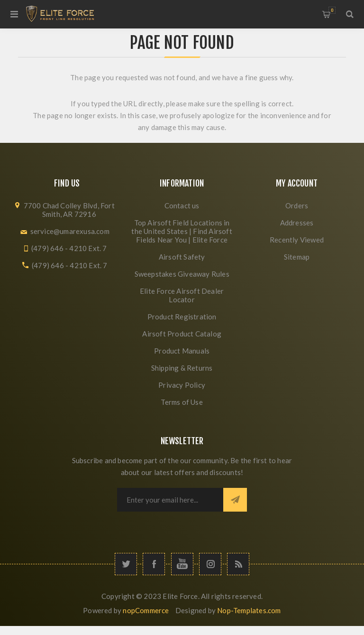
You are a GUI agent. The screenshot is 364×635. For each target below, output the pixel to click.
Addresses (297, 223)
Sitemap (297, 257)
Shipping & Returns (182, 368)
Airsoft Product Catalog (182, 334)
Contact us (182, 205)
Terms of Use (182, 402)
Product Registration (182, 317)
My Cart (332, 10)
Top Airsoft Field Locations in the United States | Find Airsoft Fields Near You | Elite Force (182, 231)
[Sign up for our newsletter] (170, 500)
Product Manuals (182, 351)
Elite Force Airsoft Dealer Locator (182, 295)
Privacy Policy (182, 385)
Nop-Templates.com (249, 610)
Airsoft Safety (182, 257)
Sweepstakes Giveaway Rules (182, 274)
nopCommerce (146, 610)
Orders (297, 205)
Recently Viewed (297, 240)
